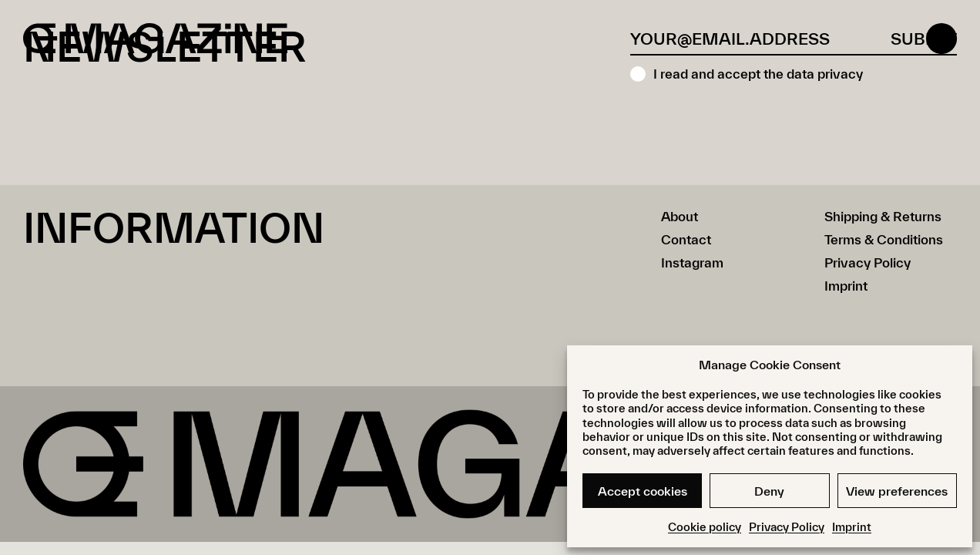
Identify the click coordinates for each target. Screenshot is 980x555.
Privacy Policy (787, 527)
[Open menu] (941, 39)
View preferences (897, 491)
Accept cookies (643, 491)
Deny (769, 491)
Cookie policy (705, 527)
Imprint (852, 527)
